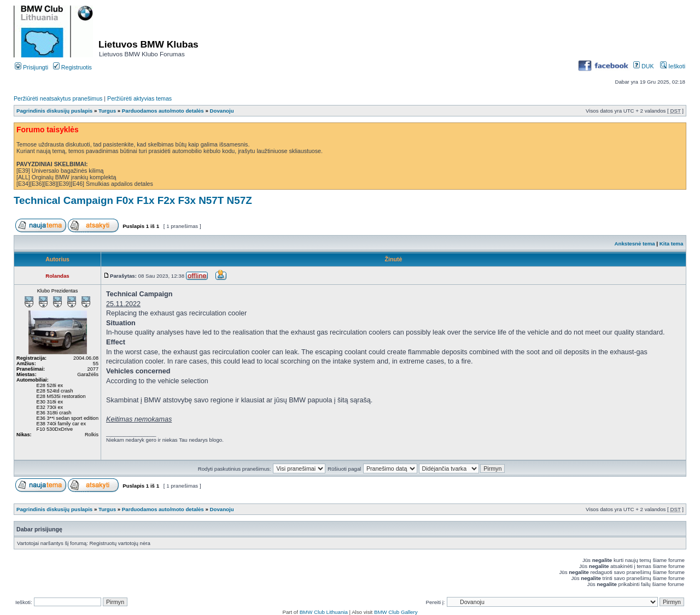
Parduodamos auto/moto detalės (163, 111)
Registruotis (72, 67)
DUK (643, 66)
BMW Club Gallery (396, 612)
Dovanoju (222, 111)
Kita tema (672, 244)
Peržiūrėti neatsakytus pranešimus (58, 98)
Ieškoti (673, 66)
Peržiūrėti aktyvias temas (139, 98)
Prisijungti (31, 67)
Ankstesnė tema (634, 244)
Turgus (107, 111)
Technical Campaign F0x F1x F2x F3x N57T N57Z (133, 200)
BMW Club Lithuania (324, 612)
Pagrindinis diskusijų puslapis (54, 111)
